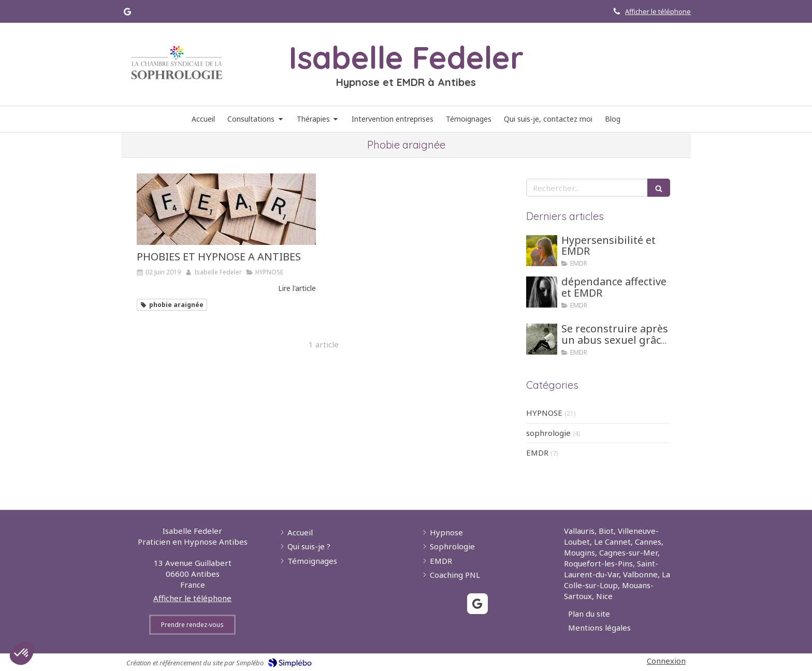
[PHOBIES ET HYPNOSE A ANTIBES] (226, 209)
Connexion (666, 661)
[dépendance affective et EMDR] (542, 292)
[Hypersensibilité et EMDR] (542, 251)
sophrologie (548, 433)
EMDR (537, 453)
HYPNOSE (544, 413)
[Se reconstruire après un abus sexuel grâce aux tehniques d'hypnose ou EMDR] (542, 339)
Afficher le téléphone (658, 11)
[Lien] (177, 63)
